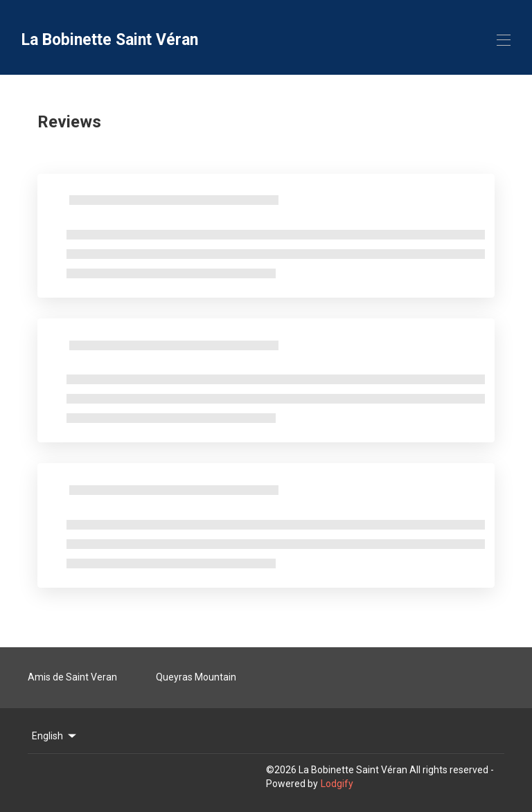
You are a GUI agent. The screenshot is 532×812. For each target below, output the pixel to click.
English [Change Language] (55, 736)
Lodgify (337, 784)
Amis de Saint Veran (72, 677)
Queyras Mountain (196, 677)
